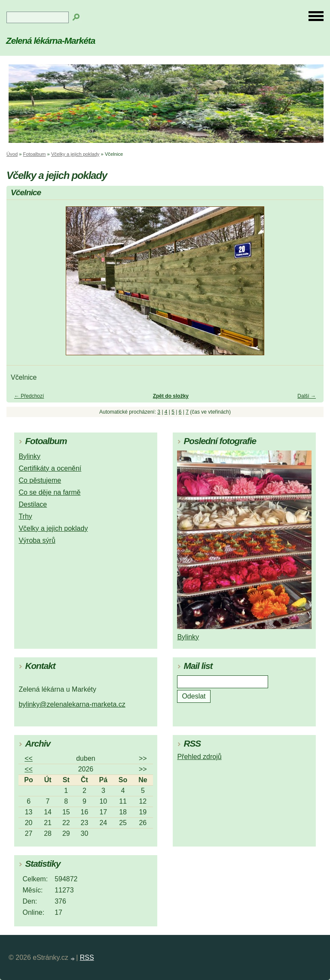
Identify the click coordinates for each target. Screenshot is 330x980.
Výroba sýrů (37, 540)
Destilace (33, 504)
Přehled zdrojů (199, 757)
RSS (87, 957)
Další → (307, 396)
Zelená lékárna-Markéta (50, 41)
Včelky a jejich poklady (75, 154)
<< (29, 758)
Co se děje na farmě (49, 492)
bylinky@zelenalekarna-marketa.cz (72, 704)
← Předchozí (29, 396)
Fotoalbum (35, 154)
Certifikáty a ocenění (50, 468)
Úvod (12, 154)
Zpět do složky (171, 396)
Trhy (25, 516)
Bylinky (29, 456)
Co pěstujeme (40, 480)
